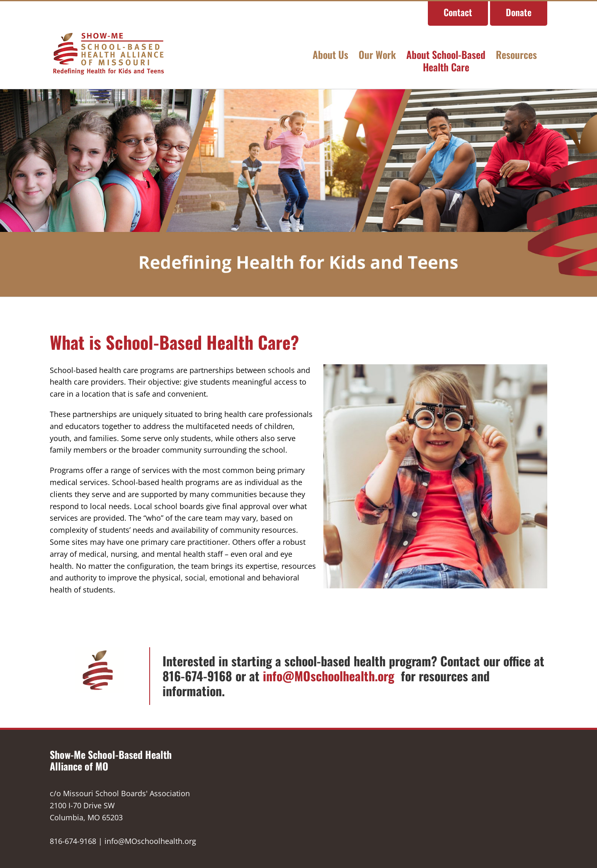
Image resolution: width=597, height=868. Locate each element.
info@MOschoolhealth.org (330, 675)
